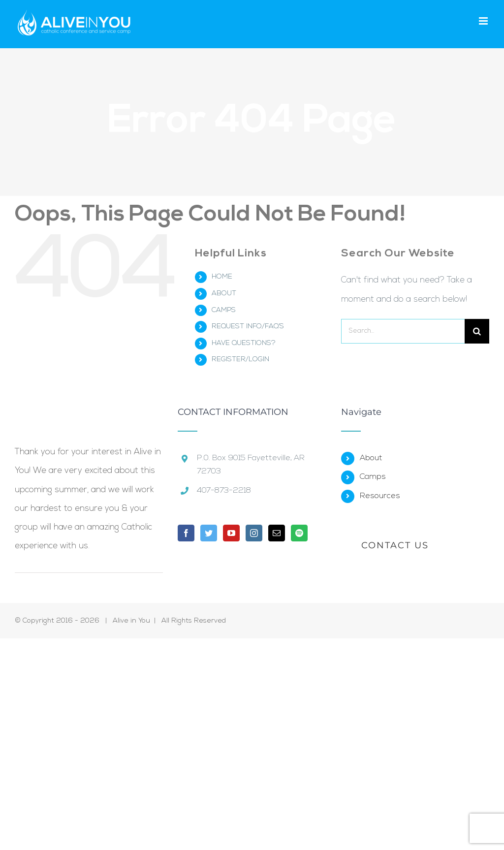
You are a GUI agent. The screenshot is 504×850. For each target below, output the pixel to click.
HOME (222, 277)
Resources (380, 496)
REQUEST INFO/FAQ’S (248, 327)
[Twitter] (209, 533)
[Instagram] (254, 533)
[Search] (477, 331)
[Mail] (277, 533)
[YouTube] (231, 533)
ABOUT (224, 294)
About (371, 458)
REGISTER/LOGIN (240, 360)
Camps (373, 477)
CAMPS (224, 310)
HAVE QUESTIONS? (244, 343)
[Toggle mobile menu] (484, 21)
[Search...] (403, 331)
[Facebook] (186, 533)
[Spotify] (299, 533)
